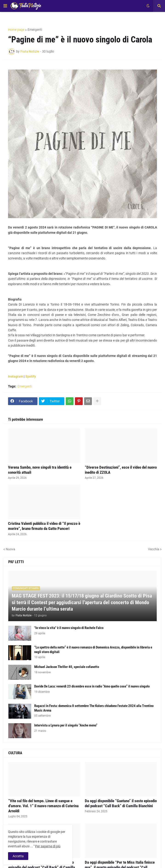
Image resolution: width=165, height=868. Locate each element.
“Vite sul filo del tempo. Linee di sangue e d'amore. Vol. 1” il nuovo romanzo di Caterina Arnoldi (43, 806)
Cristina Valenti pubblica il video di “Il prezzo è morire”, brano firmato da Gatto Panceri (44, 526)
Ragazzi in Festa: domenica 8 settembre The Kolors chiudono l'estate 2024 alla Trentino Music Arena (94, 708)
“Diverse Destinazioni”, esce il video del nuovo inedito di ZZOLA (121, 470)
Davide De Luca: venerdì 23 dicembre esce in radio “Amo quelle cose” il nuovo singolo (92, 686)
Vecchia (154, 549)
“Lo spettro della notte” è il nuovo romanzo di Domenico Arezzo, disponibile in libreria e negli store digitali (93, 650)
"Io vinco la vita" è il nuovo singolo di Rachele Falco (69, 628)
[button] (5, 6)
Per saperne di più (48, 846)
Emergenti (35, 30)
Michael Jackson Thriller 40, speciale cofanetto (67, 667)
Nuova (10, 549)
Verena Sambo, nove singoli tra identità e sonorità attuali (40, 470)
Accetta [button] (18, 856)
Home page (16, 30)
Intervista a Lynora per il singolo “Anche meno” (66, 725)
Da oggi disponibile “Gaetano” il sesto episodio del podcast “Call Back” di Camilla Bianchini (121, 803)
